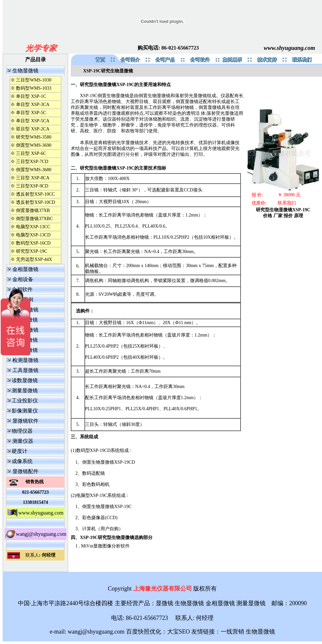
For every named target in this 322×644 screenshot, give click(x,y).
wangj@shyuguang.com (41, 534)
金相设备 (23, 279)
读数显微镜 (25, 380)
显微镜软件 (25, 421)
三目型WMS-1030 (34, 80)
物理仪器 (22, 431)
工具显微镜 (25, 370)
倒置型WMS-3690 (34, 145)
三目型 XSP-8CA (33, 178)
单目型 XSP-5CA (33, 121)
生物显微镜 (25, 71)
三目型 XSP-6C (31, 153)
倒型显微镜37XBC (34, 219)
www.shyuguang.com (289, 48)
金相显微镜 (25, 269)
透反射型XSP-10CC (35, 194)
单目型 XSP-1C (31, 96)
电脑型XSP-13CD (33, 235)
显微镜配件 (25, 471)
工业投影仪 (25, 401)
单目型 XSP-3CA (33, 105)
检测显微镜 (25, 360)
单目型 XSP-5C (31, 113)
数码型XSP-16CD (33, 243)
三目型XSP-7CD (32, 162)
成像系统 (22, 461)
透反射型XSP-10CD (36, 202)
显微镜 (165, 603)
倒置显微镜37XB (33, 210)
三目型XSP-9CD (32, 186)
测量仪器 (23, 441)
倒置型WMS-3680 (34, 170)
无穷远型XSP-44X (34, 259)
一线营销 (232, 632)
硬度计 (20, 451)
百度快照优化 (144, 632)
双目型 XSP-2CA (33, 129)
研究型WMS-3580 (34, 137)
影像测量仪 (25, 411)
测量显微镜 (25, 390)
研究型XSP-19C (32, 251)
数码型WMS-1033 (34, 88)
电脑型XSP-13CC (33, 227)
